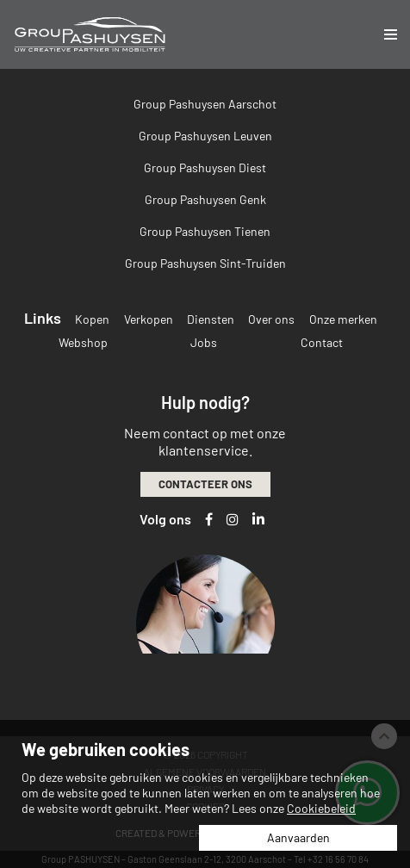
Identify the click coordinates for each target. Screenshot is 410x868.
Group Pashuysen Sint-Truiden (205, 263)
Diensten (211, 319)
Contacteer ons (205, 484)
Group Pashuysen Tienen (205, 231)
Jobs (204, 342)
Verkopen (149, 319)
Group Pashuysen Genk (205, 199)
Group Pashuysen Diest (205, 167)
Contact (322, 342)
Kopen (92, 319)
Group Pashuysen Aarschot (205, 104)
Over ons (271, 319)
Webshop (83, 342)
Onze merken (343, 319)
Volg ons (165, 519)
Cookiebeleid (321, 808)
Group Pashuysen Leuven (205, 136)
